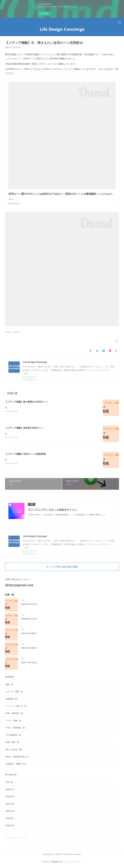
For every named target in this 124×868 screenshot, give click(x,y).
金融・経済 (12, 743)
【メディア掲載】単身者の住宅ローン (24, 428)
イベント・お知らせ (16, 707)
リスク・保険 (13, 721)
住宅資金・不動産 (16, 764)
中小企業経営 (13, 736)
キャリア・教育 (14, 692)
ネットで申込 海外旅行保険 (62, 567)
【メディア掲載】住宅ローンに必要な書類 (40, 645)
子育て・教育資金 (15, 728)
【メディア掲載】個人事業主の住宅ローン (26, 402)
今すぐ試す (44, 14)
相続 (9, 685)
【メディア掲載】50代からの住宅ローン (39, 659)
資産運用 (11, 700)
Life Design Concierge (62, 29)
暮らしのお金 (14, 750)
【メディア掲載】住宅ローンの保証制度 (25, 454)
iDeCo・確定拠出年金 (17, 757)
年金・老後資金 (14, 714)
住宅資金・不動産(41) (13, 332)
